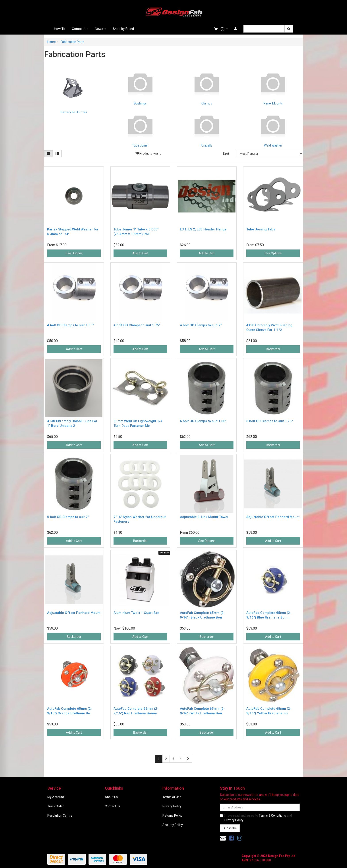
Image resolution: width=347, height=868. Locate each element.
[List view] (57, 154)
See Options (74, 253)
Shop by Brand (123, 29)
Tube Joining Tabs (261, 229)
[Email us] (223, 838)
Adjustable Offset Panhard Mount (273, 517)
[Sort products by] (269, 154)
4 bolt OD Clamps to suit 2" (201, 325)
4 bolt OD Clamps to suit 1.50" (70, 325)
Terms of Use (172, 797)
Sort (226, 154)
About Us (111, 797)
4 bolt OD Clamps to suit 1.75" (137, 325)
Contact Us (80, 29)
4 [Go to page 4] (181, 759)
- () (221, 29)
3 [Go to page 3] (173, 759)
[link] (231, 838)
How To (60, 29)
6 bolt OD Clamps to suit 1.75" (270, 421)
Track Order (56, 806)
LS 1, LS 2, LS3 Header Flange (203, 229)
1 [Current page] (159, 759)
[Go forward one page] (188, 759)
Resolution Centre (60, 816)
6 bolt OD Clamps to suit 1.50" (203, 421)
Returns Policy (172, 816)
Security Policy (173, 825)
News (101, 29)
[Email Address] (260, 807)
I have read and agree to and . (256, 818)
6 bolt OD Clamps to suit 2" (68, 517)
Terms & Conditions (272, 816)
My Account (56, 797)
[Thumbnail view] (48, 154)
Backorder (273, 349)
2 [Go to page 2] (166, 759)
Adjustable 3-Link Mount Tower (204, 517)
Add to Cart (140, 253)
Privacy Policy (172, 806)
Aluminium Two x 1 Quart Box (137, 613)
